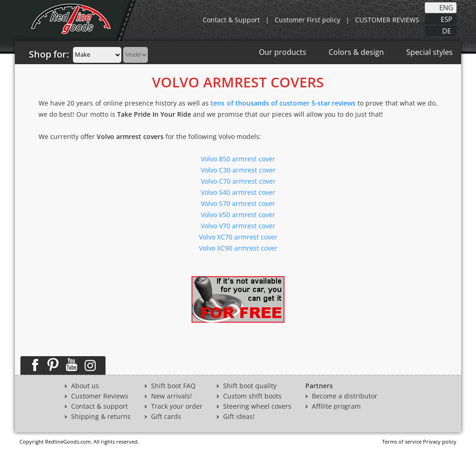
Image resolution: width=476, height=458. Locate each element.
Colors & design (356, 52)
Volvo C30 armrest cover (238, 170)
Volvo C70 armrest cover (238, 181)
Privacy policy (440, 441)
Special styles (430, 52)
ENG (446, 7)
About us (85, 386)
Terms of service (402, 441)
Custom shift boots (252, 396)
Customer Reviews (100, 396)
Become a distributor (345, 396)
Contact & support (99, 406)
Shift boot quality (250, 386)
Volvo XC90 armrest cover (238, 248)
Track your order (177, 406)
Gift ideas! (239, 417)
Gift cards (166, 417)
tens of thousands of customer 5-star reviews (283, 103)
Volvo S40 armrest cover (238, 192)
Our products (283, 52)
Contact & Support (231, 20)
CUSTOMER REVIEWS (387, 20)
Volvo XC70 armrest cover (238, 237)
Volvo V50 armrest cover (238, 215)
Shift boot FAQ (173, 386)
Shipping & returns (101, 417)
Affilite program (336, 406)
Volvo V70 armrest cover (238, 226)
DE (446, 30)
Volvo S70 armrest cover (238, 203)
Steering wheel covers (257, 406)
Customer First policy (307, 20)
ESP (446, 19)
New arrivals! (172, 396)
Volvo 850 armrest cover (238, 159)
